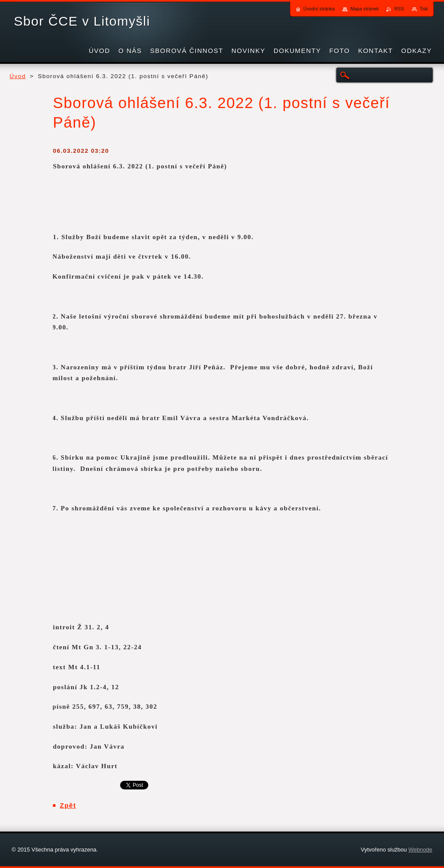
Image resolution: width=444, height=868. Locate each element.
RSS (399, 9)
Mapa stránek (364, 9)
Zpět (68, 805)
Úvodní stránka (319, 9)
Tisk (424, 9)
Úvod (18, 76)
